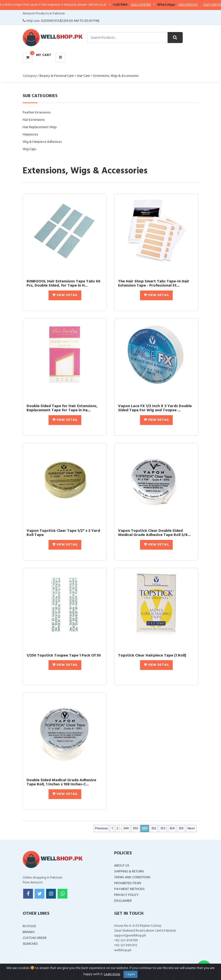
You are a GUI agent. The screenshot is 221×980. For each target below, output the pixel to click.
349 (126, 829)
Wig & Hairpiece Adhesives (42, 142)
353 (163, 829)
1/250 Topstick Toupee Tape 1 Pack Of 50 (64, 656)
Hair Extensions (34, 120)
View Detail (65, 295)
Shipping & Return (129, 872)
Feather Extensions (37, 113)
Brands (29, 932)
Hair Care (84, 76)
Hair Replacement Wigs (40, 127)
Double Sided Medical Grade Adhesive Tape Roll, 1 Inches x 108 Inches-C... (61, 782)
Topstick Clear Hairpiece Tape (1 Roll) (152, 656)
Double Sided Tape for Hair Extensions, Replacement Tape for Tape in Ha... (62, 408)
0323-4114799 (145, 5)
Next (191, 829)
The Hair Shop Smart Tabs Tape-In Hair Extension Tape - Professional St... (154, 284)
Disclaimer (123, 901)
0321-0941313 (192, 5)
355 (181, 829)
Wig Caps (29, 149)
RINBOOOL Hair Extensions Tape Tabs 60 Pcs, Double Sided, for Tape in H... (63, 284)
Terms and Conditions (132, 877)
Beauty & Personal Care (57, 76)
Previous (101, 829)
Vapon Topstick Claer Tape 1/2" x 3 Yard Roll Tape (63, 533)
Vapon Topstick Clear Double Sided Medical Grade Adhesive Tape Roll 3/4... (154, 533)
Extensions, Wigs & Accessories (116, 76)
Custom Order (35, 938)
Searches (30, 944)
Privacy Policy (126, 895)
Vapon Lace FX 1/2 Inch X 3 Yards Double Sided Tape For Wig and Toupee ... (155, 408)
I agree (131, 974)
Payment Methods (129, 889)
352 (154, 829)
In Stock (29, 926)
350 (135, 829)
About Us (122, 866)
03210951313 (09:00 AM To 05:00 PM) (70, 21)
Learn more (112, 974)
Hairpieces (30, 135)
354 (172, 829)
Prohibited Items (128, 883)
